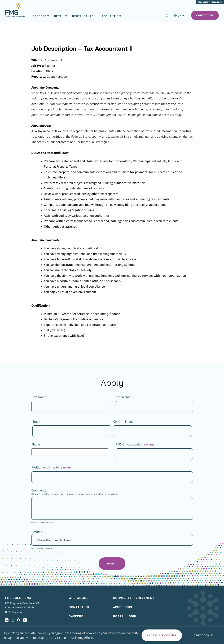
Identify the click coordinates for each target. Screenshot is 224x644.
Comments (39, 491)
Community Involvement (134, 598)
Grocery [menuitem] (39, 16)
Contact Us (79, 607)
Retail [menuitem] (59, 16)
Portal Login (217, 2)
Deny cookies (204, 635)
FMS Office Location (135, 445)
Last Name (123, 397)
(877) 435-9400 (14, 612)
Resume (37, 532)
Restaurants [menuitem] (83, 16)
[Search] (167, 16)
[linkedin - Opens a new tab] (7, 620)
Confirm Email (123, 422)
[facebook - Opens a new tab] (18, 620)
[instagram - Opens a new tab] (13, 620)
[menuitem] (15, 12)
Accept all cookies (162, 635)
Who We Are (79, 598)
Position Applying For (51, 468)
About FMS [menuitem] (110, 16)
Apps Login (203, 2)
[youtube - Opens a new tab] (25, 620)
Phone (36, 445)
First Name (39, 397)
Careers (76, 617)
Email (36, 422)
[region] (112, 635)
